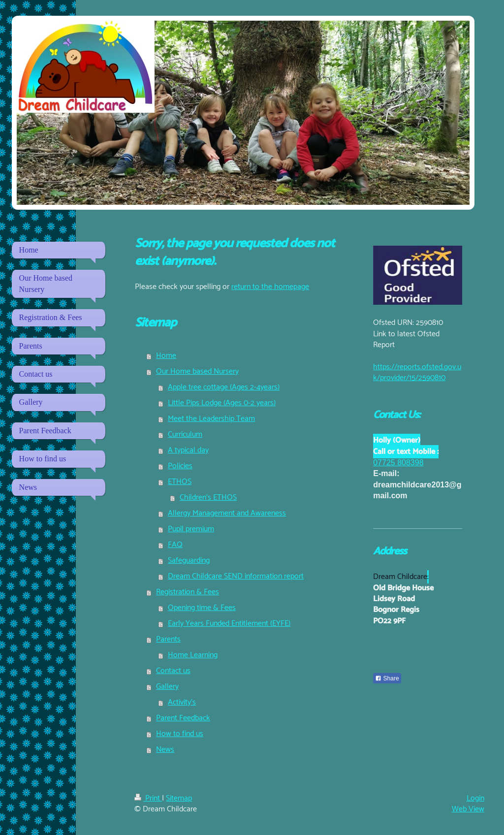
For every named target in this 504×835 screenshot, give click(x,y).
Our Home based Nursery (197, 371)
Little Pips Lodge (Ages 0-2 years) (222, 403)
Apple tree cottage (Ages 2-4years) (224, 387)
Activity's (182, 702)
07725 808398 (398, 463)
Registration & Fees (188, 592)
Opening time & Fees (202, 608)
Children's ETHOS (208, 498)
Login (475, 798)
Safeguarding (189, 561)
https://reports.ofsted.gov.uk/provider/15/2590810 (417, 372)
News (165, 750)
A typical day (188, 450)
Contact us (173, 671)
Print (148, 798)
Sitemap (179, 798)
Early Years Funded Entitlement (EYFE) (229, 624)
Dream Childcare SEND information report (236, 576)
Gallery (167, 687)
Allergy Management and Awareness (227, 513)
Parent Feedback (183, 718)
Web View (468, 809)
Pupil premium (191, 529)
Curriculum (185, 434)
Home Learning (193, 655)
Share (387, 678)
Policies (180, 466)
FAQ (175, 545)
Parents (168, 639)
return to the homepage (270, 287)
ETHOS (180, 482)
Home (166, 356)
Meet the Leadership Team (211, 419)
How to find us (180, 734)
